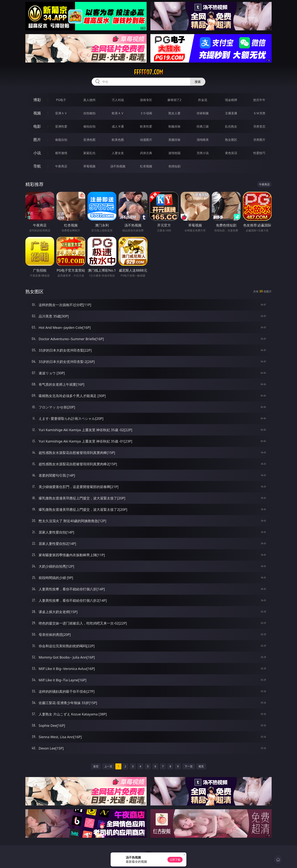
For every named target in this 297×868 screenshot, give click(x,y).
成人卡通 (118, 126)
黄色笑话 (231, 153)
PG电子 (61, 100)
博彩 (37, 100)
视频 (37, 113)
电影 (37, 126)
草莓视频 (89, 166)
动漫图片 (146, 140)
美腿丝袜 (174, 140)
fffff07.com (148, 72)
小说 (37, 153)
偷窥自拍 (61, 140)
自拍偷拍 (89, 113)
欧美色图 (118, 140)
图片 (37, 140)
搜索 (198, 82)
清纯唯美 (203, 140)
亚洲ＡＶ (61, 113)
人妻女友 (118, 153)
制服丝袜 (174, 126)
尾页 (201, 766)
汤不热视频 (118, 166)
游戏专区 (146, 100)
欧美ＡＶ (118, 113)
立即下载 (175, 860)
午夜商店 (61, 166)
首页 (96, 766)
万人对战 (118, 100)
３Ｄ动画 (146, 113)
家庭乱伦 (89, 153)
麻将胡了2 (174, 100)
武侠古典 (146, 153)
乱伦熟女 (231, 126)
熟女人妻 (174, 113)
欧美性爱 (146, 126)
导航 (37, 166)
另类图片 (259, 140)
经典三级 (203, 126)
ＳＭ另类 (259, 113)
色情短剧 (174, 166)
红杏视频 (146, 166)
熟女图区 (231, 140)
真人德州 (89, 100)
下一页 (189, 766)
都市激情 (61, 153)
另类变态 (259, 126)
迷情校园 (174, 153)
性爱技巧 (259, 153)
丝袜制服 (203, 113)
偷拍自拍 (89, 126)
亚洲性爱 (61, 126)
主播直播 (231, 113)
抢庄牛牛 (259, 100)
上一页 (108, 766)
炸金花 (203, 100)
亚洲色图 (89, 140)
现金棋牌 (231, 100)
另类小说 (203, 153)
